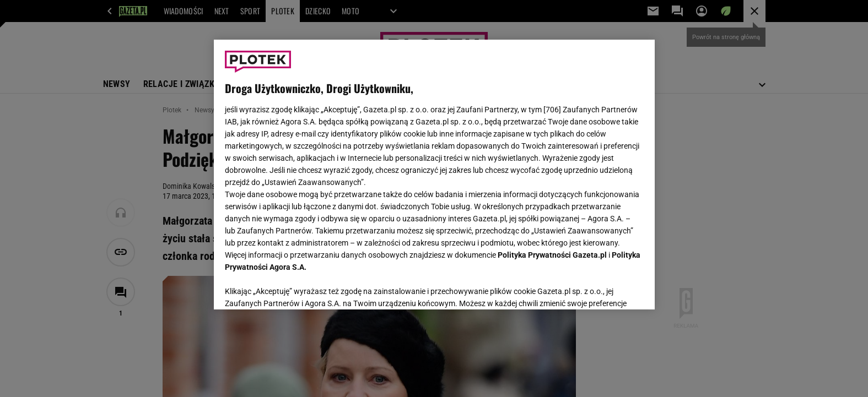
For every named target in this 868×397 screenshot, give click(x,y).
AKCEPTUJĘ (606, 288)
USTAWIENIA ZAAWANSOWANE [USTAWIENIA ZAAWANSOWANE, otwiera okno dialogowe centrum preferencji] (297, 287)
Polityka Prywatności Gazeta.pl (552, 255)
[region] (434, 175)
